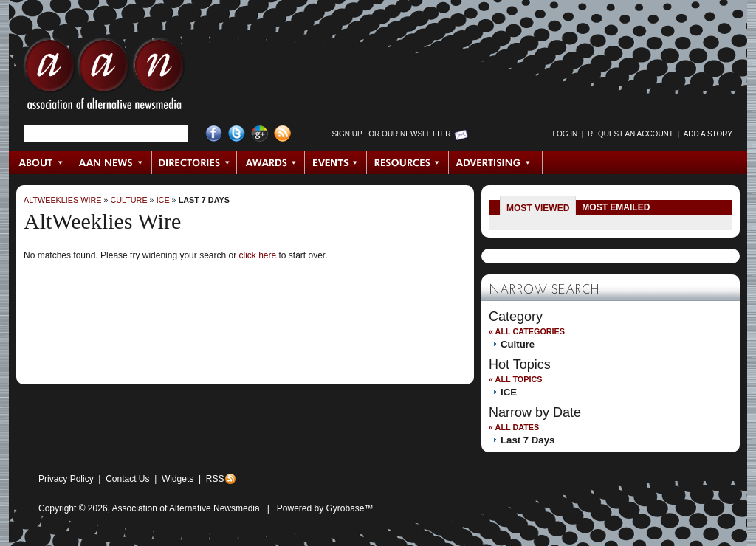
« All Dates (514, 427)
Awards (271, 162)
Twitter (237, 134)
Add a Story (708, 134)
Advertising (495, 162)
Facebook (214, 134)
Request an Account (630, 134)
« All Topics (515, 379)
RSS (215, 479)
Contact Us (127, 479)
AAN (104, 77)
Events (336, 162)
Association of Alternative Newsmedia (186, 508)
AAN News (113, 162)
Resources (408, 162)
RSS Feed (282, 134)
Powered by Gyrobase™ (325, 508)
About (41, 162)
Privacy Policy (66, 479)
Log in (565, 134)
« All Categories (527, 331)
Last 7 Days (204, 200)
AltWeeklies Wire (62, 200)
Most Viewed (538, 208)
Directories (195, 162)
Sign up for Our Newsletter (392, 134)
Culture (128, 200)
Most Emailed (616, 207)
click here (257, 255)
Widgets (178, 479)
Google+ (260, 134)
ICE (163, 200)
